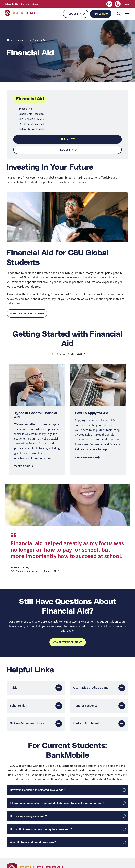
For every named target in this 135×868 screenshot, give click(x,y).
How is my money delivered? (28, 816)
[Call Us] (118, 4)
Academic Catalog (38, 295)
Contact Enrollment (68, 642)
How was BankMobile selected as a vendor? (38, 790)
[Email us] (109, 4)
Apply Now (101, 14)
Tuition (36, 688)
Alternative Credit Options (99, 688)
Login (127, 4)
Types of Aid (26, 109)
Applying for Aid (87, 457)
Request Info (76, 14)
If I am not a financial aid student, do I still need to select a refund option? (57, 803)
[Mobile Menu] (127, 14)
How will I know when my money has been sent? (41, 829)
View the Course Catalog (27, 313)
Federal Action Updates (32, 129)
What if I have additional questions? (33, 842)
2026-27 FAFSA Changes (32, 119)
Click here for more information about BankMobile (90, 779)
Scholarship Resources (32, 114)
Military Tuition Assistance (36, 724)
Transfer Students (99, 706)
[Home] (8, 40)
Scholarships (36, 706)
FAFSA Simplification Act (33, 124)
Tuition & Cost (21, 40)
